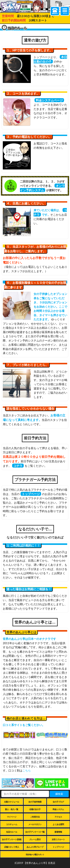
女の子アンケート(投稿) (12, 839)
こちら (27, 770)
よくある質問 (58, 824)
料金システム (58, 809)
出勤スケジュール (12, 802)
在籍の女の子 (35, 809)
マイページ (12, 817)
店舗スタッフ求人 (12, 847)
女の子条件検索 (35, 802)
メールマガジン (35, 824)
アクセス (58, 817)
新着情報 (58, 832)
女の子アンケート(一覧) (35, 832)
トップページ (31, 494)
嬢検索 (59, 794)
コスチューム (12, 824)
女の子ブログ (58, 802)
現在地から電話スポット (35, 854)
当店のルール (12, 832)
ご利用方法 (35, 817)
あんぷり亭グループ (35, 847)
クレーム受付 (35, 839)
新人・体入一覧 (12, 809)
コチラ (18, 466)
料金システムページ (49, 100)
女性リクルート (58, 839)
